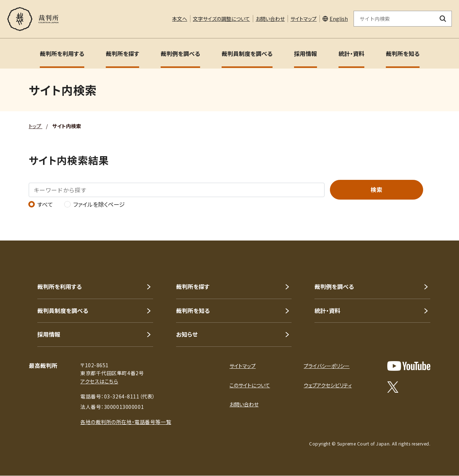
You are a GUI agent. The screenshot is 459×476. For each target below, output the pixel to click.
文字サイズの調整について (221, 19)
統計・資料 (351, 53)
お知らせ (187, 334)
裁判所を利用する (62, 53)
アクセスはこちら (99, 381)
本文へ (180, 19)
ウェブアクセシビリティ (328, 385)
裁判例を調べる (180, 53)
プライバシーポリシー (327, 366)
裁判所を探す (122, 53)
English (339, 19)
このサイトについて (250, 385)
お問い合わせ (270, 19)
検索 (376, 190)
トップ (36, 126)
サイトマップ (304, 19)
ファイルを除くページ (95, 204)
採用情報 (306, 53)
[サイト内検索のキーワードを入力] (394, 19)
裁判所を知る (403, 53)
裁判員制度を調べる (247, 53)
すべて (41, 204)
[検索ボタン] (443, 19)
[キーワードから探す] (177, 190)
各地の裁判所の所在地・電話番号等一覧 (126, 422)
